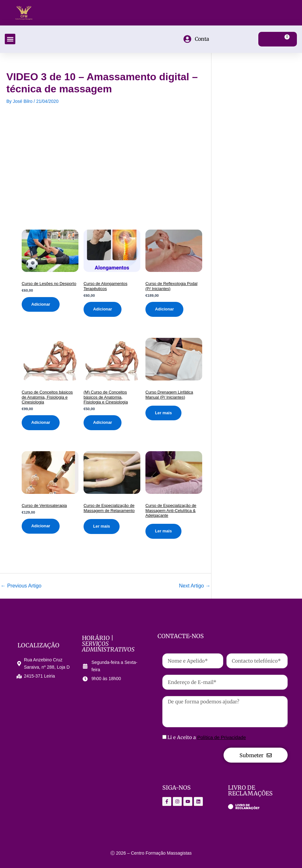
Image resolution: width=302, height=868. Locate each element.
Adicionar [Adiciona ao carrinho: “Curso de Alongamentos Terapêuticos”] (103, 309)
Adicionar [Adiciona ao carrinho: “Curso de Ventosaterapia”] (41, 526)
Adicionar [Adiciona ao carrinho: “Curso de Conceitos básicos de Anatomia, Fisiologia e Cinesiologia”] (41, 422)
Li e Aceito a (207, 737)
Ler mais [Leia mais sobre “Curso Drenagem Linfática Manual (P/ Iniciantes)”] (163, 413)
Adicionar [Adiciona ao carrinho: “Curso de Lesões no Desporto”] (41, 304)
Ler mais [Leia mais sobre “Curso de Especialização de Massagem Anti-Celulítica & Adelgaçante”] (163, 531)
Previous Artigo (21, 586)
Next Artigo (195, 586)
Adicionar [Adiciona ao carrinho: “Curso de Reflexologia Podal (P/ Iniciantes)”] (164, 309)
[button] (10, 39)
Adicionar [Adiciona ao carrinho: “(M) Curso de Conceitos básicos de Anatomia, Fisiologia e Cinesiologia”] (103, 422)
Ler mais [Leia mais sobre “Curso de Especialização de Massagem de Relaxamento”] (102, 526)
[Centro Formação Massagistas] (77, 749)
